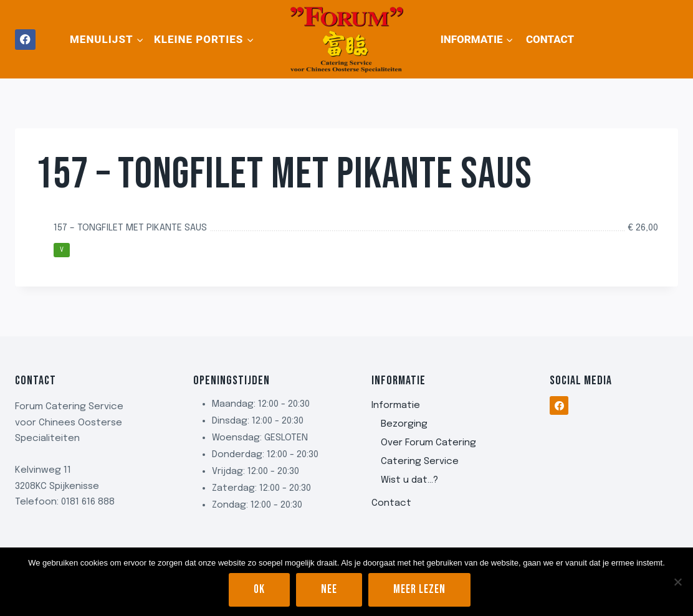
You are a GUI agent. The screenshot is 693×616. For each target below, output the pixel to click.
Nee (329, 590)
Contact (550, 39)
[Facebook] (25, 40)
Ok (259, 590)
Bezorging (404, 424)
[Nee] (677, 582)
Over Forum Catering (428, 443)
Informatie (396, 405)
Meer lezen (419, 590)
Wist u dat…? (409, 480)
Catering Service (420, 462)
